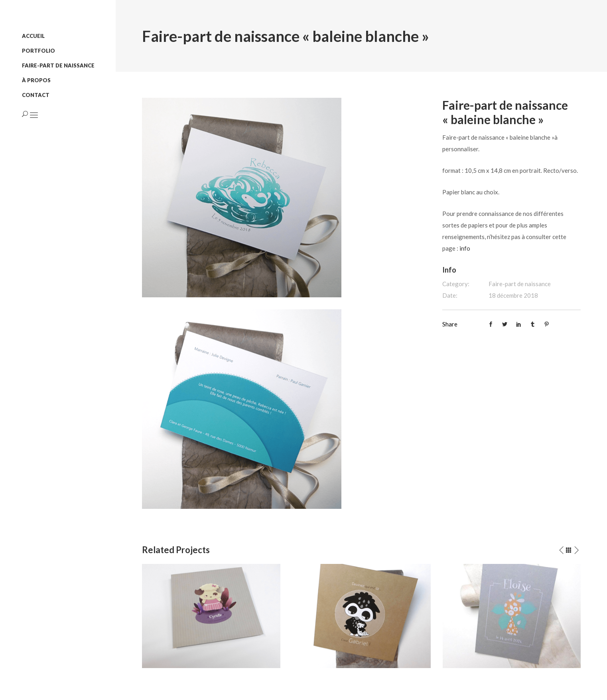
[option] (211, 616)
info (465, 248)
